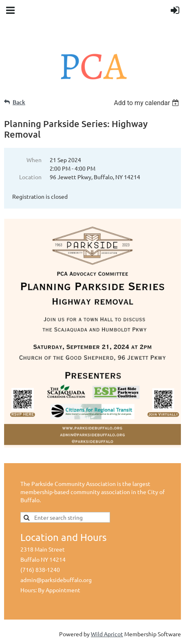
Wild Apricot (107, 634)
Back (19, 102)
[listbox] (147, 103)
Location (30, 177)
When (34, 160)
